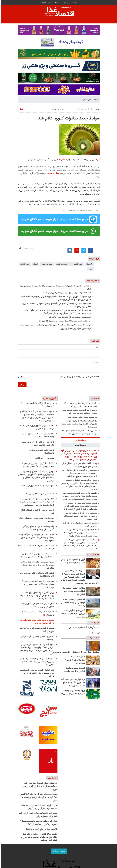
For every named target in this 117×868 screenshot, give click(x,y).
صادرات (62, 159)
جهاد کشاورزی (76, 264)
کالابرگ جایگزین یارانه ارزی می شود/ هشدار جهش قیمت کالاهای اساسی (38, 465)
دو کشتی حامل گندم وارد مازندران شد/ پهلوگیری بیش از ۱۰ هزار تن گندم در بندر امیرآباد (39, 786)
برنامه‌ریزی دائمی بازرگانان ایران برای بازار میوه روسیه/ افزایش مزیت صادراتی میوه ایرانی (55, 287)
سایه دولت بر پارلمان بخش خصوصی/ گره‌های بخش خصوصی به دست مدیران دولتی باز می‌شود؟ (56, 305)
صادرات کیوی (61, 264)
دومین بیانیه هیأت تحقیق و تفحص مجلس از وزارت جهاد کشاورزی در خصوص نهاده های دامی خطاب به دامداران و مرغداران (79, 485)
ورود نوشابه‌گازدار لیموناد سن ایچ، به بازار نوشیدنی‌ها (72, 692)
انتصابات (94, 399)
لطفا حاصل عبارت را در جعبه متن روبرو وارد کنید (79, 377)
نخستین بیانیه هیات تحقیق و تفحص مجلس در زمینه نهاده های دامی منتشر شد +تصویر (80, 516)
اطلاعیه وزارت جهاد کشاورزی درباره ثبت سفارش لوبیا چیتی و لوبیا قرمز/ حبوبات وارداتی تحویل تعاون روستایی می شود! (79, 496)
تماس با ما (65, 3)
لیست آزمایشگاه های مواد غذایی (84, 628)
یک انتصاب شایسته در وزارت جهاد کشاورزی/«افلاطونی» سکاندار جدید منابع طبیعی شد (79, 424)
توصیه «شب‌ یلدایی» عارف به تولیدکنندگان (41, 452)
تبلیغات (43, 3)
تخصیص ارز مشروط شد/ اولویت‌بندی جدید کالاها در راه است (73, 603)
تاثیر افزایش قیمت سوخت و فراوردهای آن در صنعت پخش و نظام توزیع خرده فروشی (37, 673)
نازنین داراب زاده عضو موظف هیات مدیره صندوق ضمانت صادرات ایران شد (79, 412)
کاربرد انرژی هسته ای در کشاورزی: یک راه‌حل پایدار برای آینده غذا (37, 605)
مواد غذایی (24, 264)
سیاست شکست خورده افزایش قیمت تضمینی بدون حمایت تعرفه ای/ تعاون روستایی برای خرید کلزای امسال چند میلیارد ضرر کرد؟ (57, 312)
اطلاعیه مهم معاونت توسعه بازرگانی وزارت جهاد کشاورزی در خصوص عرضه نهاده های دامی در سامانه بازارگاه (80, 533)
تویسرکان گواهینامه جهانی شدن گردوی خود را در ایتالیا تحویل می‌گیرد (38, 815)
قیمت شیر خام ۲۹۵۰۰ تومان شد (40, 494)
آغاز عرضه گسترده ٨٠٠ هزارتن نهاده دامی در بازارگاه (36, 613)
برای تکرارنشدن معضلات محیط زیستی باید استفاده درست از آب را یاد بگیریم (38, 807)
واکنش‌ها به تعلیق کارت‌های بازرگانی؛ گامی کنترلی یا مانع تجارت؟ (37, 528)
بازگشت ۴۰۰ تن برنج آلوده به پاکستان (41, 829)
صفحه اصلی (92, 100)
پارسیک (89, 264)
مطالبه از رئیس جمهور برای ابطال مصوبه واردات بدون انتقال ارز (73, 591)
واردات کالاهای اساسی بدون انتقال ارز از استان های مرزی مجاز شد (79, 465)
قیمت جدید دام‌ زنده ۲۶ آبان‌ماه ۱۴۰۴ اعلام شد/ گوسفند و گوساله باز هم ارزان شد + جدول (38, 797)
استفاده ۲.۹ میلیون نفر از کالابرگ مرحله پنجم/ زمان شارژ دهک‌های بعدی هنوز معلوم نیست (36, 538)
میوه (90, 269)
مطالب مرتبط (92, 281)
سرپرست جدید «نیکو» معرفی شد (82, 417)
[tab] (80, 440)
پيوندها (57, 3)
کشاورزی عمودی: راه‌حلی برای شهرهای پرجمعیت (37, 638)
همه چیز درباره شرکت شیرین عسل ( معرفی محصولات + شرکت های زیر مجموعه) (38, 584)
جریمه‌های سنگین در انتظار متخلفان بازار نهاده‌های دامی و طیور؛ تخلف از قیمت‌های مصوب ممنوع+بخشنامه (79, 473)
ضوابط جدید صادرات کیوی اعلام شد (69, 118)
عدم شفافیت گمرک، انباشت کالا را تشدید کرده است (36, 547)
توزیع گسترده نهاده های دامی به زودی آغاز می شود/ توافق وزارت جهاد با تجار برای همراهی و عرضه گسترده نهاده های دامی (79, 544)
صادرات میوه (47, 264)
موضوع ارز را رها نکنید (44, 458)
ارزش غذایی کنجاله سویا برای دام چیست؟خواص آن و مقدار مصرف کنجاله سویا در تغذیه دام (36, 596)
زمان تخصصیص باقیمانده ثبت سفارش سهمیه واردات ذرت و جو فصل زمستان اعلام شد (37, 565)
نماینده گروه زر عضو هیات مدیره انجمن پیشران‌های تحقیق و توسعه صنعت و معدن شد (37, 662)
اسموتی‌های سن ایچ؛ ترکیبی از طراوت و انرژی (74, 670)
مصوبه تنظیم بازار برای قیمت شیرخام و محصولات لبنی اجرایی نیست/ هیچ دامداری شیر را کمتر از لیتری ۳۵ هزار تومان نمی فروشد (79, 577)
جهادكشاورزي (53, 173)
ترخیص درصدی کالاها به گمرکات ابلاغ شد (37, 512)
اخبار (83, 100)
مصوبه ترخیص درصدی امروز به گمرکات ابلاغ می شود (80, 524)
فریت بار (96, 632)
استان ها (51, 778)
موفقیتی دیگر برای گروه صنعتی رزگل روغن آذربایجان (76, 652)
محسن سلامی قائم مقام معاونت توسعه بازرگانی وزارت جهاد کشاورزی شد (79, 432)
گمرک (97, 159)
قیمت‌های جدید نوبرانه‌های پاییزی (76, 329)
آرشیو (50, 3)
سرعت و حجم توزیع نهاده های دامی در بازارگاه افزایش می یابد (37, 622)
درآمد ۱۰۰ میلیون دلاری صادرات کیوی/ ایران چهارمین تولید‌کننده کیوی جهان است (55, 325)
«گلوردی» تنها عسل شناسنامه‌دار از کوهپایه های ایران (74, 660)
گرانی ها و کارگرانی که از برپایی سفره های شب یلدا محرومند (73, 614)
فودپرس (59, 12)
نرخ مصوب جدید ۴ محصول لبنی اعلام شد (37, 487)
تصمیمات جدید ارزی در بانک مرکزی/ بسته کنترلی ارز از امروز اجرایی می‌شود (37, 555)
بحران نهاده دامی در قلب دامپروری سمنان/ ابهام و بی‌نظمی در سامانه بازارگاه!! (38, 823)
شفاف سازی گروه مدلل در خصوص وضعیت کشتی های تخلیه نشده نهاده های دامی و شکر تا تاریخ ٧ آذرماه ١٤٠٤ (80, 506)
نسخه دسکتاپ (58, 851)
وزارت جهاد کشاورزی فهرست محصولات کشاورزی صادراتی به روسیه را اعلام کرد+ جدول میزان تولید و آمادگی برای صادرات (55, 298)
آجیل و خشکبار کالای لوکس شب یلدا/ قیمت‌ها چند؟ (72, 561)
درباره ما (74, 3)
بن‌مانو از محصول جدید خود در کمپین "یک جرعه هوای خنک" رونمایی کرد (72, 683)
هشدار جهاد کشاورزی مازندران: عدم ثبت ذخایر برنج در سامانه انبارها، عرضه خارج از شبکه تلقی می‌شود (39, 837)
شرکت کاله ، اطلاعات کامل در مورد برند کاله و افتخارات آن (37, 575)
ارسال (22, 385)
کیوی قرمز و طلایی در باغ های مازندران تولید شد (69, 317)
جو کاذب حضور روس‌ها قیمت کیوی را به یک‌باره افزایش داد (64, 321)
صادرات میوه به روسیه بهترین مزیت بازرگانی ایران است (66, 293)
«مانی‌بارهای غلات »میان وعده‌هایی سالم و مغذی (36, 520)
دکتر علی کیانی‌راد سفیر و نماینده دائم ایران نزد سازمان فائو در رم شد (80, 405)
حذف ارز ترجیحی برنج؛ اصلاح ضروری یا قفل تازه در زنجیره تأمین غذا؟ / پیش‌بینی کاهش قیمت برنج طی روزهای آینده (36, 502)
